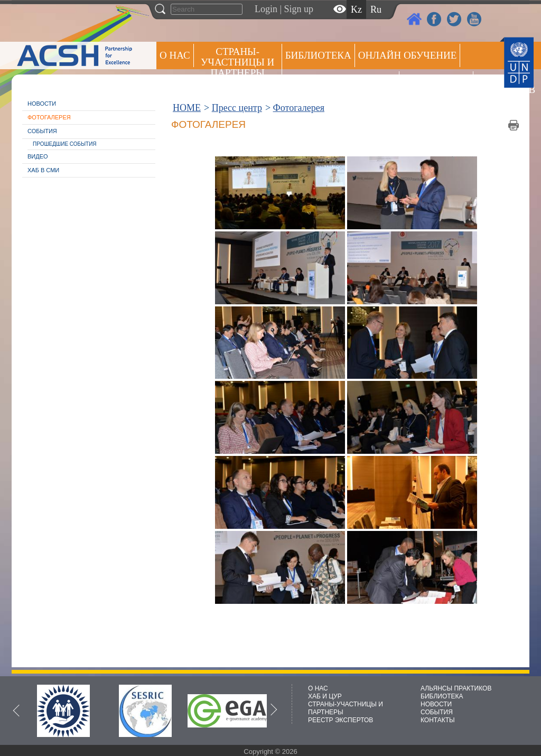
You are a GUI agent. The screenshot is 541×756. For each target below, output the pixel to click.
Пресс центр (436, 83)
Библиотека (318, 55)
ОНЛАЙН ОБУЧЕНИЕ (408, 55)
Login (266, 9)
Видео (38, 156)
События (42, 131)
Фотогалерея (49, 117)
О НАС (175, 55)
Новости (42, 104)
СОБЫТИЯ (437, 712)
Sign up (299, 9)
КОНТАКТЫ (438, 720)
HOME (187, 108)
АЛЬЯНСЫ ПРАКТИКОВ (456, 688)
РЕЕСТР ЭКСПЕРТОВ (495, 84)
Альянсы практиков (341, 83)
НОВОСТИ (436, 704)
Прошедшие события (65, 144)
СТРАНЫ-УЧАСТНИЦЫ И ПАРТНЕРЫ (237, 62)
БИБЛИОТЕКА (442, 696)
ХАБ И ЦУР (325, 696)
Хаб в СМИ (43, 170)
